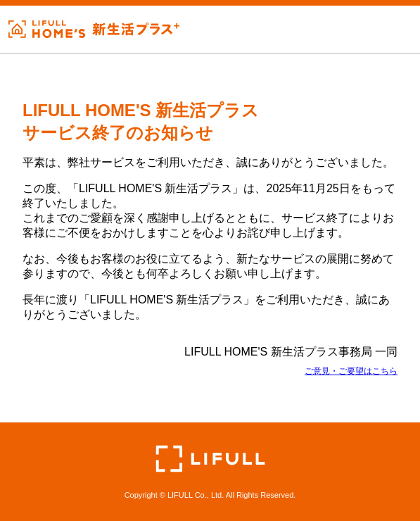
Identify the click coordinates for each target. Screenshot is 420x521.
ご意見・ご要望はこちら (351, 371)
